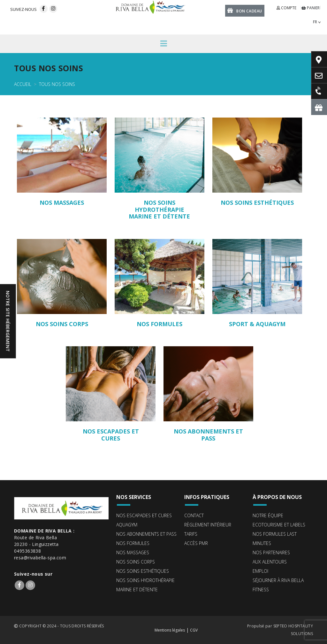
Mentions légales (170, 630)
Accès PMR (196, 543)
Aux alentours (270, 562)
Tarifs (191, 534)
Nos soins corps (136, 562)
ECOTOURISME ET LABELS (279, 525)
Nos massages (133, 552)
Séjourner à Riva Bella (278, 580)
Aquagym (127, 525)
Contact (194, 515)
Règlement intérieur (208, 525)
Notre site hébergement (8, 321)
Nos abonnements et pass (146, 534)
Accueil (23, 84)
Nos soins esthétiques (143, 571)
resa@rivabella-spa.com (40, 558)
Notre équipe (268, 515)
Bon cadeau (245, 10)
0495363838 (27, 551)
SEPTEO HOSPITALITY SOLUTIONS (293, 630)
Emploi (260, 571)
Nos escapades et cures (144, 515)
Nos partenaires (271, 552)
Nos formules (133, 543)
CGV (194, 630)
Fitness (261, 590)
